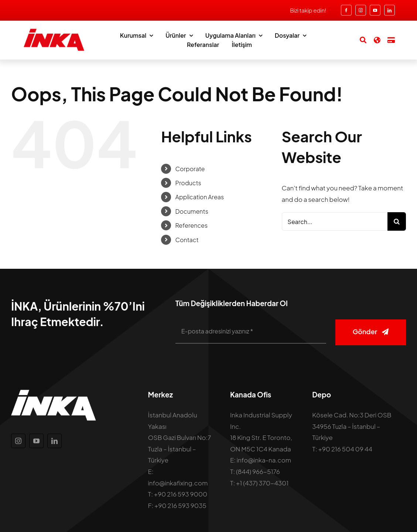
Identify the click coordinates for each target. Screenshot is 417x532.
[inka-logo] (54, 31)
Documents (192, 211)
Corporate (190, 169)
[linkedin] (389, 10)
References (192, 225)
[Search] (359, 40)
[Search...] (335, 221)
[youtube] (375, 10)
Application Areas (200, 197)
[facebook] (346, 10)
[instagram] (361, 10)
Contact (187, 240)
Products (188, 183)
